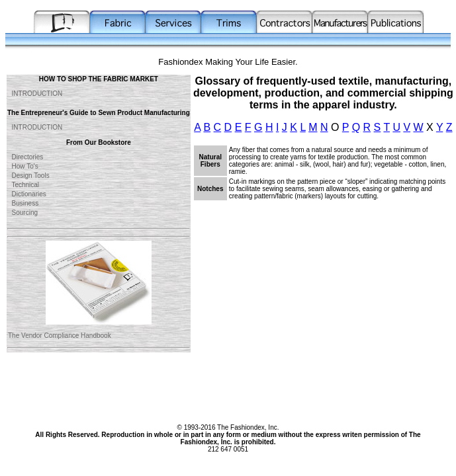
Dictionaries (27, 194)
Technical (23, 185)
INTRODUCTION (35, 94)
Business (23, 203)
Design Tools (29, 176)
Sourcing (23, 213)
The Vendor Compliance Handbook (60, 336)
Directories (25, 157)
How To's (23, 166)
